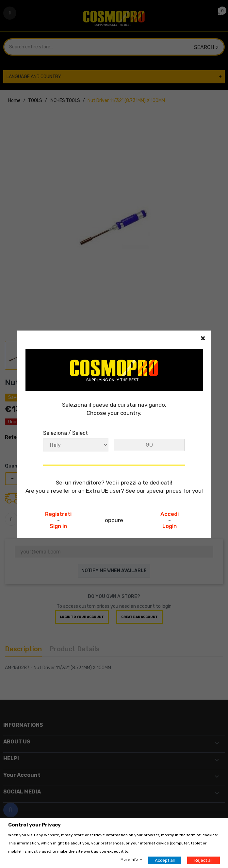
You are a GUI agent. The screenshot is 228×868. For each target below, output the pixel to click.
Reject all (204, 860)
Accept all (165, 860)
